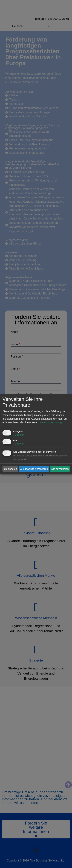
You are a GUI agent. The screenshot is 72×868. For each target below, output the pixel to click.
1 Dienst (19, 435)
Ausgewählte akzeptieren (34, 469)
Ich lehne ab (10, 469)
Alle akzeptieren (60, 469)
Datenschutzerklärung (50, 423)
